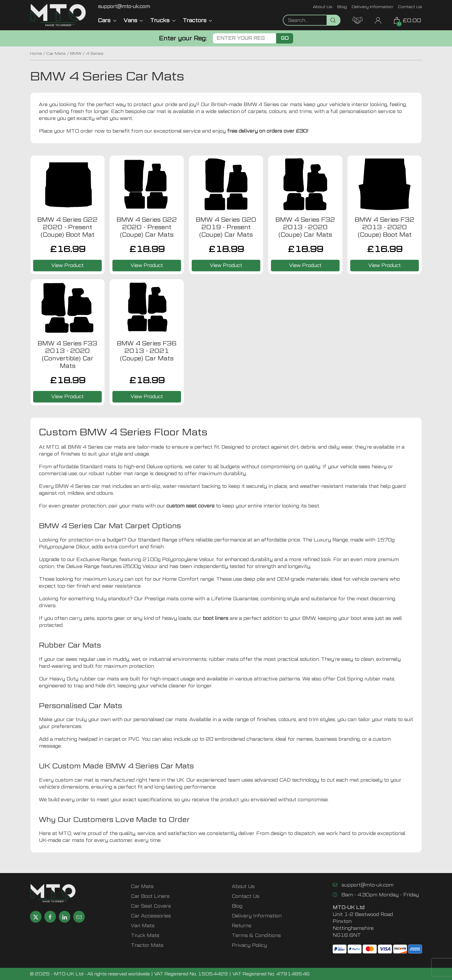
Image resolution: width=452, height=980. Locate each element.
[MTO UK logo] (58, 15)
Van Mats (143, 926)
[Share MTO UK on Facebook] (50, 917)
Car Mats (56, 53)
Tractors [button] (198, 20)
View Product (67, 265)
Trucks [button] (163, 20)
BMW (76, 53)
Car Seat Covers (151, 906)
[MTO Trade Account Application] (357, 20)
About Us (323, 6)
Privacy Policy (249, 945)
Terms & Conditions (256, 935)
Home (36, 53)
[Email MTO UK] (124, 6)
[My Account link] (378, 20)
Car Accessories (151, 916)
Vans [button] (133, 20)
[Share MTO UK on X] (36, 917)
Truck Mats (145, 935)
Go (285, 38)
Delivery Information (372, 6)
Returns (242, 926)
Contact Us (410, 6)
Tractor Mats (147, 945)
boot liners (215, 618)
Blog (342, 6)
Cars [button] (107, 20)
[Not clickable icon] (312, 20)
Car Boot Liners (150, 896)
